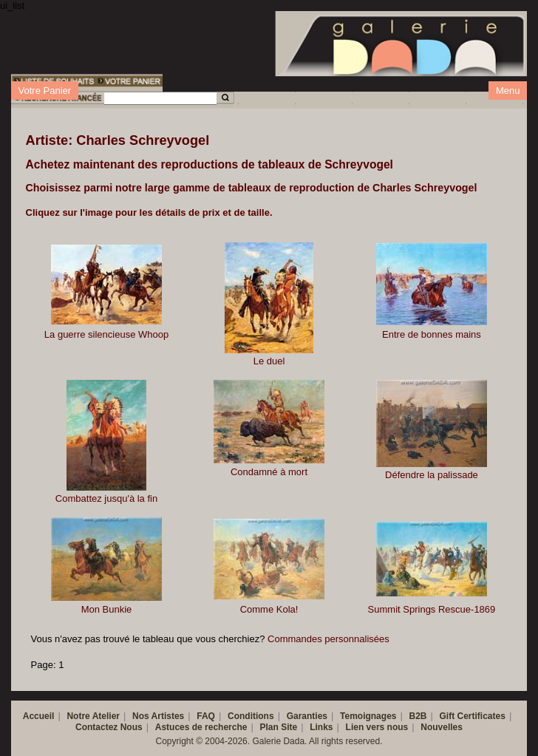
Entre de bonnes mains (432, 334)
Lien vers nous (377, 727)
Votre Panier (45, 91)
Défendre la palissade (432, 475)
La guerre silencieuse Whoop (106, 334)
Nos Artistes (158, 716)
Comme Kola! (269, 609)
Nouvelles (442, 727)
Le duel (269, 361)
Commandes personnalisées (328, 639)
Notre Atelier (93, 716)
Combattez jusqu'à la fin (106, 498)
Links (321, 727)
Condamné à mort (269, 472)
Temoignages (368, 716)
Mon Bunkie (107, 609)
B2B (418, 716)
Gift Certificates (473, 716)
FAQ (206, 716)
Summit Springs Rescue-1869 (432, 609)
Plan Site (278, 727)
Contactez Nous (109, 727)
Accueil (39, 716)
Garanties (307, 716)
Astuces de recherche (201, 727)
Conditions (251, 716)
